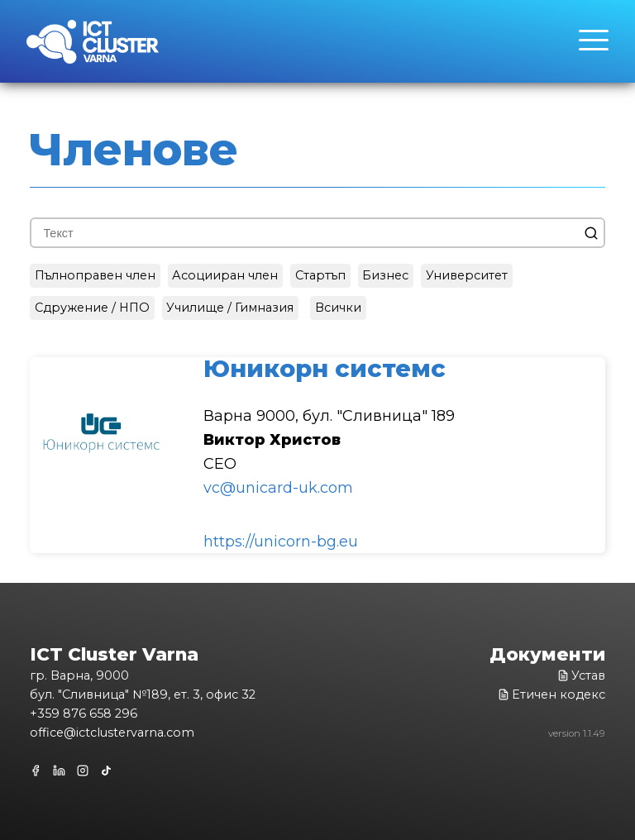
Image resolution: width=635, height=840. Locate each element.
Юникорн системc (325, 368)
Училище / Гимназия (230, 308)
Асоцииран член (225, 275)
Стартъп (320, 275)
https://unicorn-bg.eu (281, 542)
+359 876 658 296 (84, 714)
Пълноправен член (95, 275)
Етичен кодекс (551, 694)
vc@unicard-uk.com (278, 488)
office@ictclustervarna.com (112, 733)
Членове (134, 150)
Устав (581, 675)
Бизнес (385, 275)
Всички (338, 308)
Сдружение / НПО (92, 308)
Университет (467, 275)
